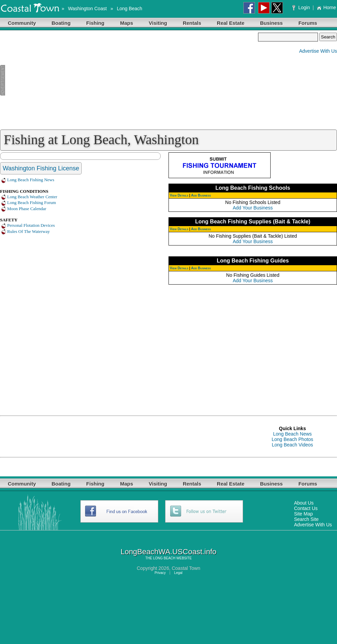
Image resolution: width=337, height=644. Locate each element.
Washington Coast (87, 9)
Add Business (201, 195)
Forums (308, 23)
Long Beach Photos (292, 439)
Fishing (95, 23)
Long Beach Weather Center (32, 197)
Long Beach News (292, 434)
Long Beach (130, 9)
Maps (127, 23)
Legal (178, 573)
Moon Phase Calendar (27, 209)
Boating (61, 23)
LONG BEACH (164, 558)
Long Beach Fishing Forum (31, 202)
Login (302, 7)
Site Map (303, 514)
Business (271, 23)
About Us (304, 503)
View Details (179, 195)
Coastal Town (186, 568)
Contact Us (306, 508)
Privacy (160, 573)
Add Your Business (253, 208)
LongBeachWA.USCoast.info (168, 552)
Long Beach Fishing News (31, 180)
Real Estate (231, 23)
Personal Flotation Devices (31, 225)
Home (326, 7)
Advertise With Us (318, 51)
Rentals (192, 23)
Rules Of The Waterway (28, 231)
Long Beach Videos (292, 445)
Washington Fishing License (41, 168)
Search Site (306, 519)
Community (22, 23)
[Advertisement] (129, 80)
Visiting (158, 23)
